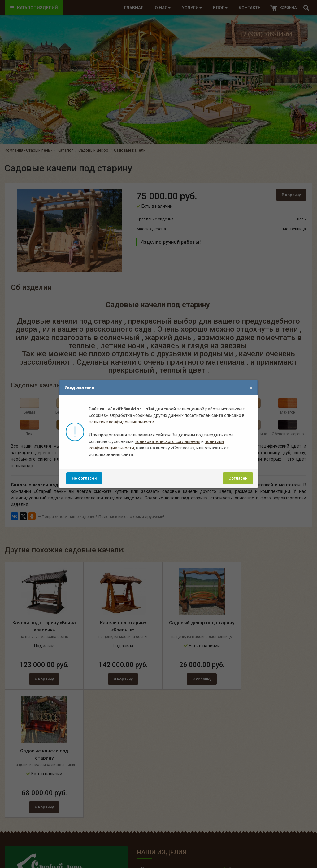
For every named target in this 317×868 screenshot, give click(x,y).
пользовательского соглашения (167, 441)
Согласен (238, 478)
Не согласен (84, 478)
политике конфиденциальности (122, 422)
